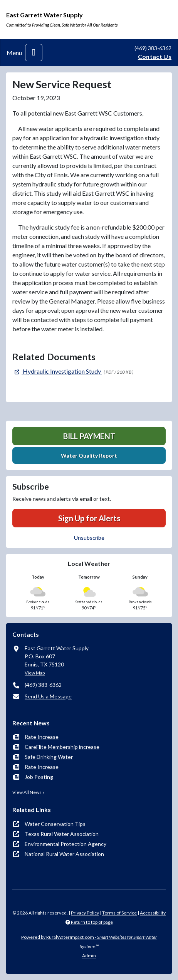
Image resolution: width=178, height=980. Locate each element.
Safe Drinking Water (49, 757)
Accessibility (153, 913)
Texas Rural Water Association (62, 834)
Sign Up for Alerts (89, 518)
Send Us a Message (48, 696)
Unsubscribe (89, 538)
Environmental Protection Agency (65, 844)
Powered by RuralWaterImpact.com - (89, 942)
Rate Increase (42, 737)
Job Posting (39, 777)
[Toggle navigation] (34, 53)
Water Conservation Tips (55, 824)
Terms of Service (119, 913)
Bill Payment (89, 436)
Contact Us (155, 56)
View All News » (29, 792)
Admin (89, 956)
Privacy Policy (85, 913)
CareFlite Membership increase (62, 747)
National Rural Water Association (64, 854)
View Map (35, 673)
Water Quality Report (89, 456)
